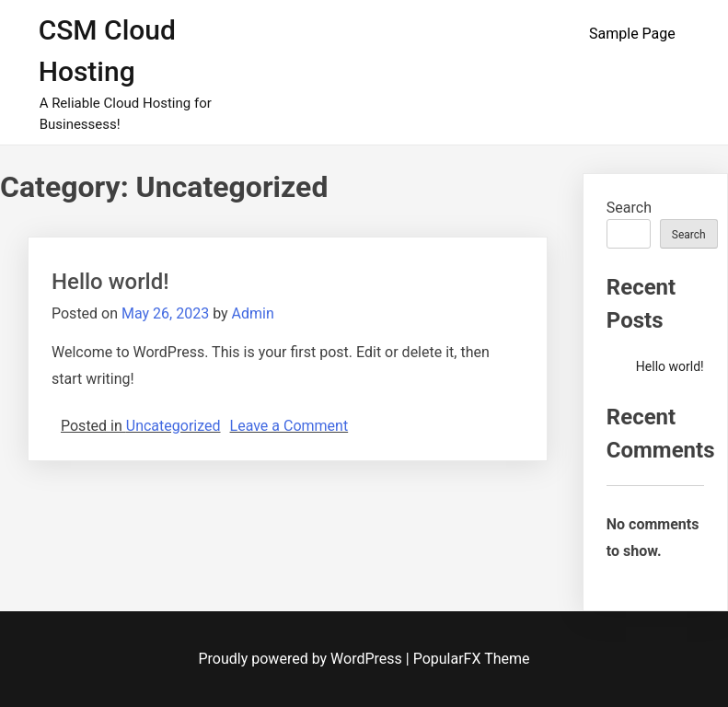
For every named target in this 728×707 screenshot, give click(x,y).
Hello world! (110, 282)
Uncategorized (173, 426)
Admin (253, 313)
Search (629, 208)
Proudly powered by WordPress (302, 659)
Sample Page (632, 34)
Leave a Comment (289, 426)
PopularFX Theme (472, 659)
